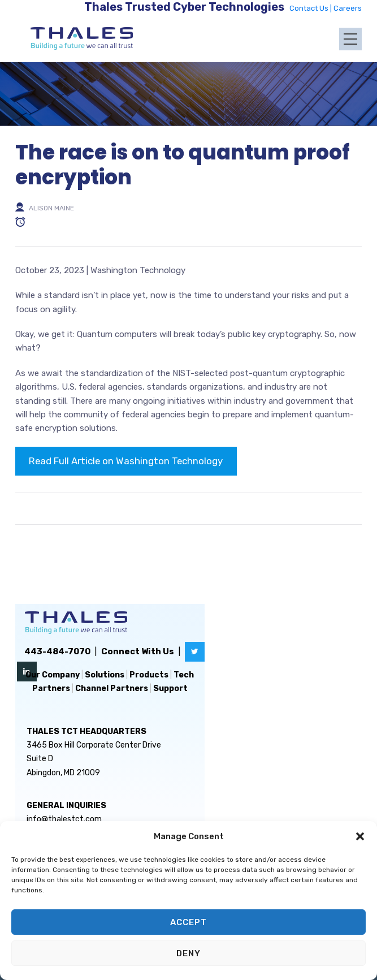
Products (149, 675)
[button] (360, 836)
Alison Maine (51, 208)
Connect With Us (138, 651)
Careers (348, 8)
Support (170, 688)
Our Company (53, 675)
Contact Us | (311, 8)
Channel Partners (112, 688)
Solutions (105, 675)
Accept (188, 922)
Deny (188, 953)
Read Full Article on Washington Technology (126, 461)
